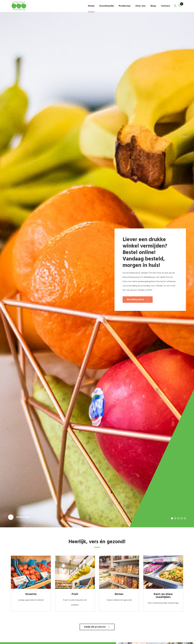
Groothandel (107, 6)
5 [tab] (185, 518)
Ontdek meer (23, 517)
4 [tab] (182, 518)
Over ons (140, 6)
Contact (165, 6)
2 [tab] (175, 518)
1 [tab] (172, 518)
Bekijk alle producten (95, 627)
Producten (125, 6)
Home (91, 6)
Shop (153, 6)
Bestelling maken (135, 300)
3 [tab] (179, 518)
